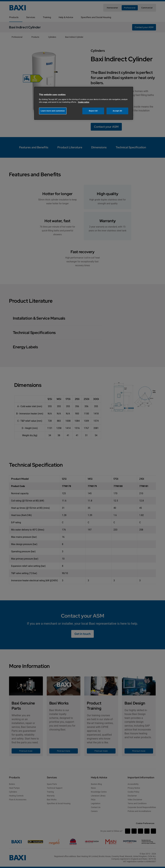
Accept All (117, 111)
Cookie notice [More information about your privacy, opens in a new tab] (84, 102)
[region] (84, 103)
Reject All (93, 111)
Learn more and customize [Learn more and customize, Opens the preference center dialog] (53, 111)
